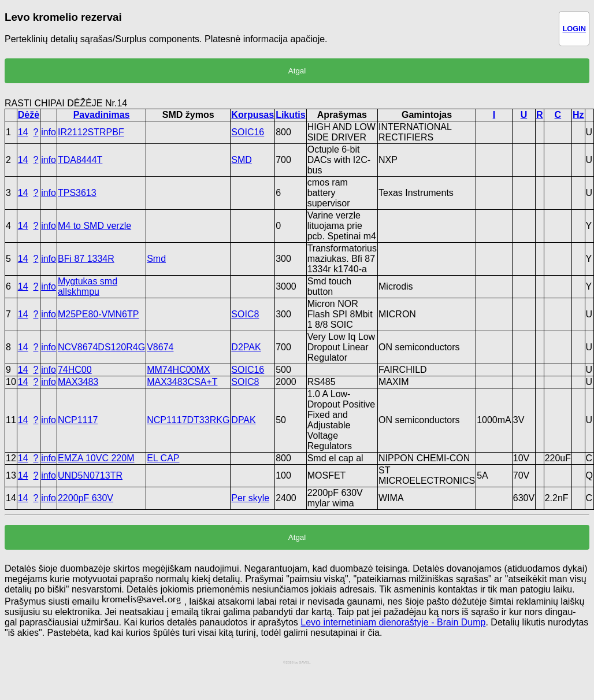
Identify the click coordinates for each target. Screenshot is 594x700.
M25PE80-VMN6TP (99, 314)
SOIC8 (245, 314)
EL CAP (163, 458)
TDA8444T (80, 160)
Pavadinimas (102, 115)
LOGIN (574, 29)
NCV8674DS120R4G (101, 347)
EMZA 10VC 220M (96, 458)
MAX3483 (78, 382)
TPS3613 (77, 193)
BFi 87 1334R (86, 259)
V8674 (160, 347)
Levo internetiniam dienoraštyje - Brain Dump (393, 622)
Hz (578, 115)
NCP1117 (78, 420)
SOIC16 (248, 132)
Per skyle (250, 498)
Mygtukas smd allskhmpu (88, 286)
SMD (242, 160)
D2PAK (246, 347)
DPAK (243, 420)
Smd (156, 259)
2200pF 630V (86, 498)
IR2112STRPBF (91, 132)
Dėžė (29, 115)
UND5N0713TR (90, 475)
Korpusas (253, 115)
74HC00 (75, 370)
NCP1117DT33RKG (188, 420)
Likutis (291, 115)
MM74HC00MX (178, 370)
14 (23, 132)
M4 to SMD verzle (94, 226)
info (49, 132)
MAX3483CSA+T (182, 382)
